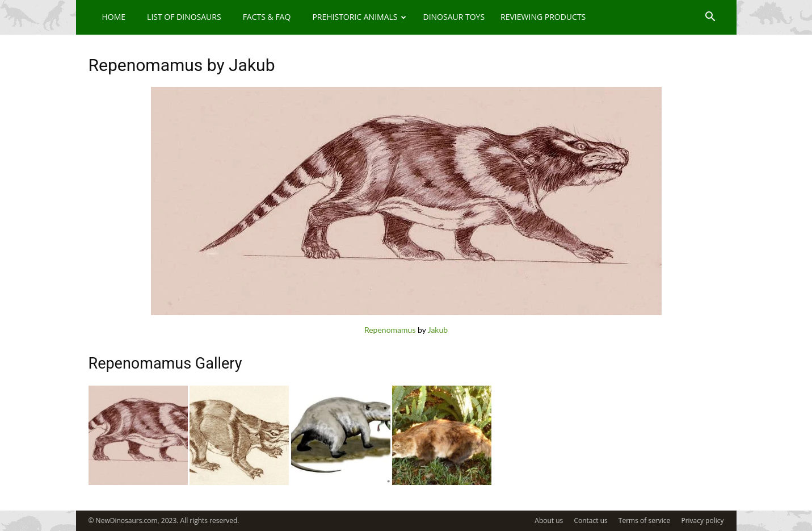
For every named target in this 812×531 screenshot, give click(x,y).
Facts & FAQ (267, 17)
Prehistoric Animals (359, 17)
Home (114, 17)
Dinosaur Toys (454, 17)
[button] (710, 18)
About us (549, 520)
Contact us (590, 520)
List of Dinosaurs (184, 17)
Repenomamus (390, 330)
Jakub (438, 330)
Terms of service (644, 520)
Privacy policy (702, 520)
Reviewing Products (543, 17)
